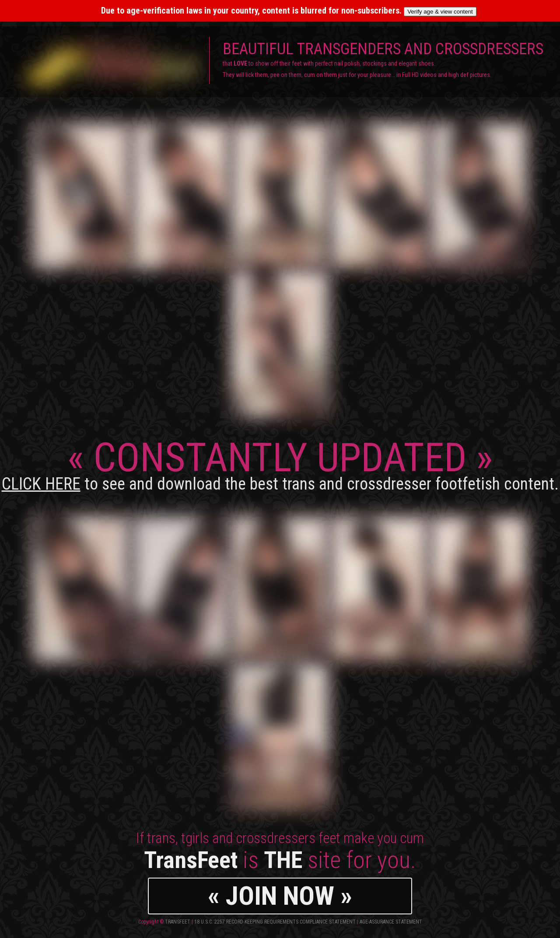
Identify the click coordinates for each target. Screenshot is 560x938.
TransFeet (178, 922)
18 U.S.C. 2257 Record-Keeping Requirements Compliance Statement (275, 922)
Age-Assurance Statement (391, 922)
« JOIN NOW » (280, 896)
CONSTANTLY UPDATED (280, 464)
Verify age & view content (440, 12)
